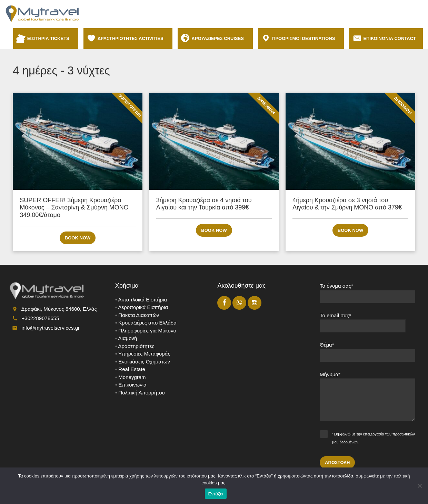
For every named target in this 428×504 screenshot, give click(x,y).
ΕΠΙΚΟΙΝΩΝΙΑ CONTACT (390, 38)
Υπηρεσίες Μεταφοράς (144, 354)
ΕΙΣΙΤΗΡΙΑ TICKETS (49, 38)
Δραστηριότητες (136, 346)
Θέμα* (367, 354)
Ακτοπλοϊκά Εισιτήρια (143, 300)
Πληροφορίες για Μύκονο (147, 331)
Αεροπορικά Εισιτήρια (143, 307)
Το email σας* (367, 325)
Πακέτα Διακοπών (139, 315)
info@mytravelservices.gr (51, 328)
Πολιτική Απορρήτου (141, 393)
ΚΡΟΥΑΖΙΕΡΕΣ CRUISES (219, 38)
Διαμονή (128, 338)
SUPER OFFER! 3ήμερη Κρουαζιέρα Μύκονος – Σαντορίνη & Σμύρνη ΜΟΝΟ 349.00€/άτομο (74, 208)
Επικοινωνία (132, 385)
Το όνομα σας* (367, 296)
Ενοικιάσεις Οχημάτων (144, 362)
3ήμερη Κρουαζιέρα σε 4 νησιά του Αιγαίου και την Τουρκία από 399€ (204, 204)
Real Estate (132, 369)
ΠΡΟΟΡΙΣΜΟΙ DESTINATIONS (305, 38)
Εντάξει (216, 494)
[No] (419, 486)
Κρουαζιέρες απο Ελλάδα (147, 323)
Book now (78, 238)
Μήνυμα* (367, 399)
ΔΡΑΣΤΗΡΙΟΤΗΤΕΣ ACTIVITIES (132, 38)
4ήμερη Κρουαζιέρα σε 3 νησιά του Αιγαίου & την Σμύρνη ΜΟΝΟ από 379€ (347, 204)
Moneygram (132, 377)
